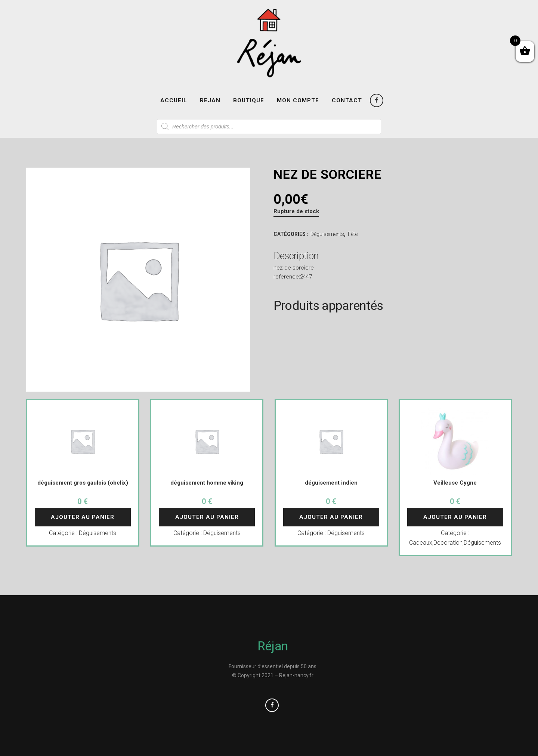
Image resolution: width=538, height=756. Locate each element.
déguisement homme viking (207, 483)
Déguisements (327, 234)
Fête (353, 234)
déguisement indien (331, 483)
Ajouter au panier (83, 517)
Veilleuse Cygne (455, 483)
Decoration (448, 543)
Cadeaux (421, 543)
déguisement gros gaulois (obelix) (83, 483)
